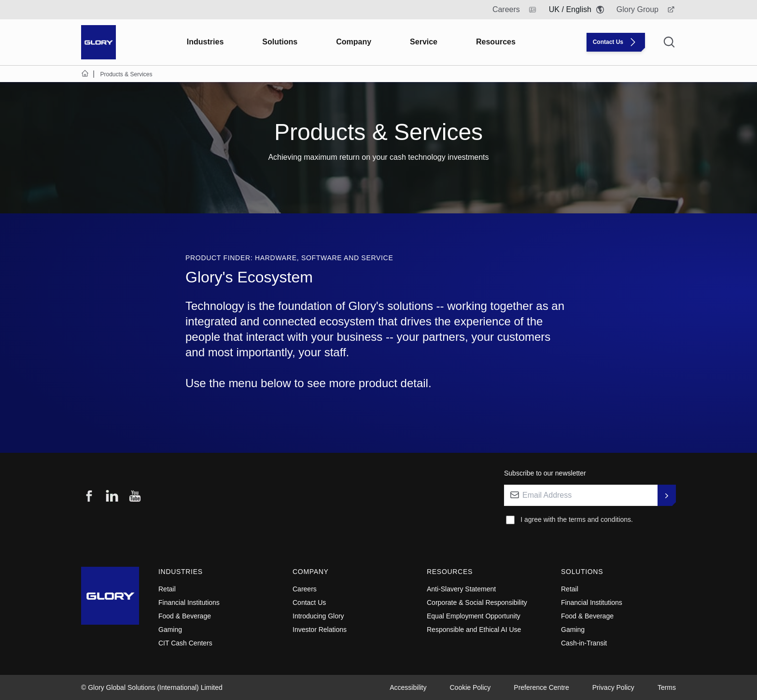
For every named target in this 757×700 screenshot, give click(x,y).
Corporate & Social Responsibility (477, 602)
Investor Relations (320, 630)
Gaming (170, 630)
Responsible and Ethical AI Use (474, 630)
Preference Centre (541, 687)
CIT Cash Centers (185, 643)
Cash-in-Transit (584, 643)
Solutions (280, 42)
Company (354, 42)
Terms (667, 687)
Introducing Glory (318, 616)
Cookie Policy (470, 687)
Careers (305, 589)
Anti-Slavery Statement (461, 589)
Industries (205, 42)
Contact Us (309, 602)
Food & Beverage (185, 616)
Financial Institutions (189, 602)
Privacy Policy (613, 687)
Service (424, 42)
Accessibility (408, 687)
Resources (496, 42)
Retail (167, 589)
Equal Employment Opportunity (474, 616)
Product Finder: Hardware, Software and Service (289, 258)
